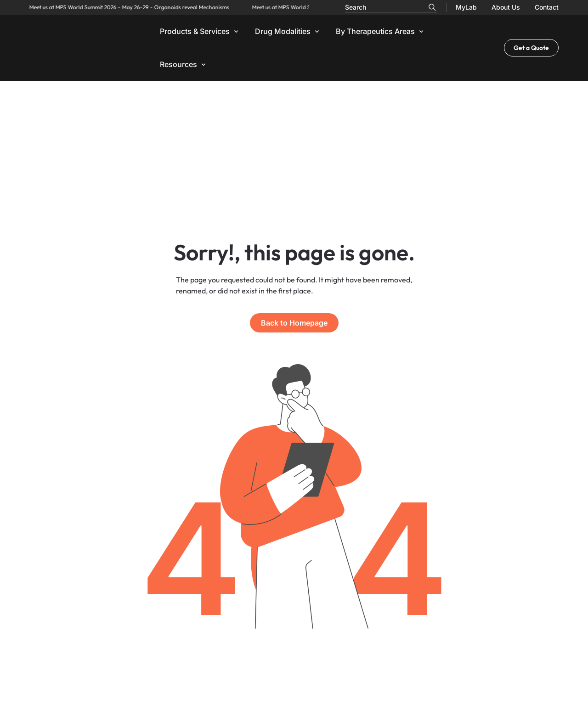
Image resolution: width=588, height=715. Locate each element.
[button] (200, 31)
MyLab (466, 7)
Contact (547, 7)
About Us (506, 7)
